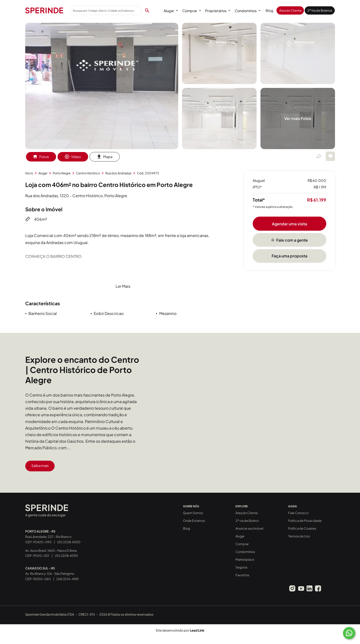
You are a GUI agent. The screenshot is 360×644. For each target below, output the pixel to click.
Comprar (192, 11)
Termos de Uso (299, 536)
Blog (269, 10)
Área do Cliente (290, 10)
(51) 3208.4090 (67, 556)
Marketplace (245, 559)
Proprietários (218, 11)
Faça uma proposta (289, 256)
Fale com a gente (290, 240)
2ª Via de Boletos (320, 10)
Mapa (105, 157)
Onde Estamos (194, 521)
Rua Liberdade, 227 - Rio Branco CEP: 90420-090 (48, 537)
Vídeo (73, 157)
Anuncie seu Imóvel (249, 528)
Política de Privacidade (305, 521)
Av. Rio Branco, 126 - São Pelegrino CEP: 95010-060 (50, 574)
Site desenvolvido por (180, 630)
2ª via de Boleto (247, 521)
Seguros (242, 567)
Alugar (171, 11)
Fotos (41, 157)
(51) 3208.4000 (69, 542)
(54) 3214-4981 (68, 579)
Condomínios (248, 11)
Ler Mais (123, 286)
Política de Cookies (302, 528)
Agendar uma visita (289, 224)
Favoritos (242, 575)
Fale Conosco (298, 513)
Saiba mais (40, 466)
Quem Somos (193, 513)
